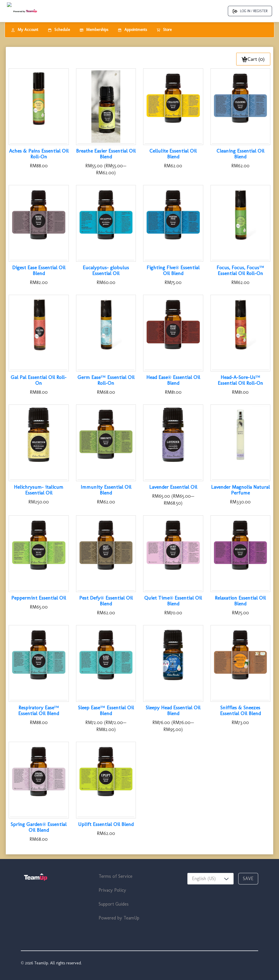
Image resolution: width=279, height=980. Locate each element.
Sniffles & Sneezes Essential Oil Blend (240, 710)
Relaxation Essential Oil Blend (240, 601)
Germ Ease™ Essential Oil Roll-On (106, 380)
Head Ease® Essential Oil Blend (173, 380)
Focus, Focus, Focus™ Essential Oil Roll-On (240, 270)
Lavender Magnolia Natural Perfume (240, 490)
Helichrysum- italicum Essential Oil (39, 490)
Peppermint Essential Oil (39, 598)
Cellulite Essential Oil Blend (173, 154)
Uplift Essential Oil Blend (106, 824)
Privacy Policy (112, 890)
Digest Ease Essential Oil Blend (39, 270)
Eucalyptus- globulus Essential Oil (106, 270)
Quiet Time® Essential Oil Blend (173, 601)
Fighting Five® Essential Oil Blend (173, 270)
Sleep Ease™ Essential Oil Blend (106, 710)
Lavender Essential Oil (173, 487)
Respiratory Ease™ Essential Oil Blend (39, 710)
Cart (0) (253, 59)
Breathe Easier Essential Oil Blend (106, 154)
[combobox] (210, 879)
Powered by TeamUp (119, 918)
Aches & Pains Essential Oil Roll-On (39, 154)
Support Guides (114, 904)
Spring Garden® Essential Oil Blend (39, 827)
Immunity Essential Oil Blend (106, 490)
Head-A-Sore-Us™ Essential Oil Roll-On (240, 380)
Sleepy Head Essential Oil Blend (173, 710)
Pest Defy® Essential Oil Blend (106, 601)
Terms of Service (116, 876)
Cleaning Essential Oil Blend (240, 154)
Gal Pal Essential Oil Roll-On (39, 380)
